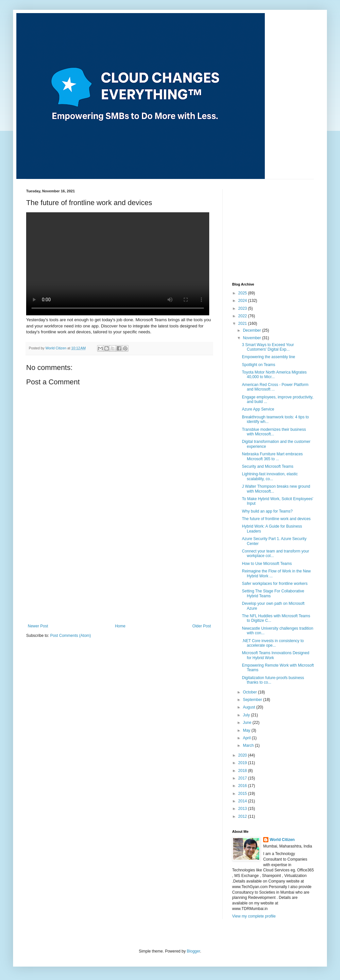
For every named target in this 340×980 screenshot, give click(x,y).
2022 (243, 316)
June (248, 723)
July (247, 715)
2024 (243, 301)
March (249, 745)
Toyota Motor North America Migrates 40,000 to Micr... (274, 375)
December (253, 330)
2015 (243, 794)
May (247, 730)
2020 (243, 755)
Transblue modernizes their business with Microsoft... (274, 432)
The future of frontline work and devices (276, 519)
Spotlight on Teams (259, 365)
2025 (243, 293)
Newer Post (38, 626)
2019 (243, 763)
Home (120, 626)
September (253, 700)
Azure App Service (258, 409)
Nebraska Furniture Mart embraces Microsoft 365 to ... (272, 456)
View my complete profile (254, 916)
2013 (243, 809)
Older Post (202, 626)
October (250, 692)
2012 (243, 816)
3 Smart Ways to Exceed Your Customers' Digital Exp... (268, 347)
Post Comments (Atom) (70, 636)
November (253, 338)
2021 (243, 324)
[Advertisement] (119, 575)
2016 (243, 786)
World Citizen (282, 840)
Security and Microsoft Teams (268, 466)
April (247, 738)
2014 (243, 801)
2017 (243, 778)
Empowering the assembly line (269, 357)
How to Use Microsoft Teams (267, 564)
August (250, 707)
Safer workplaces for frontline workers (275, 584)
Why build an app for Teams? (267, 511)
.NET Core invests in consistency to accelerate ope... (273, 643)
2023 (243, 308)
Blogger (193, 951)
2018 (243, 771)
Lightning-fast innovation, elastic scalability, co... (270, 476)
